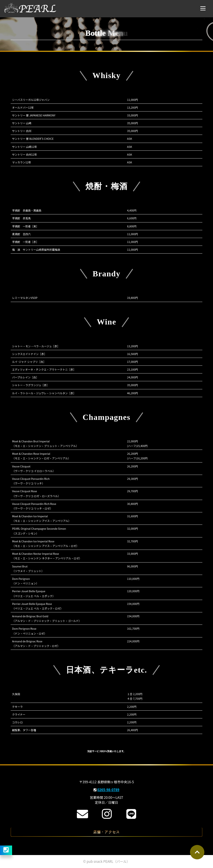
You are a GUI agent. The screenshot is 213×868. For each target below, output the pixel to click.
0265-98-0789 (108, 790)
